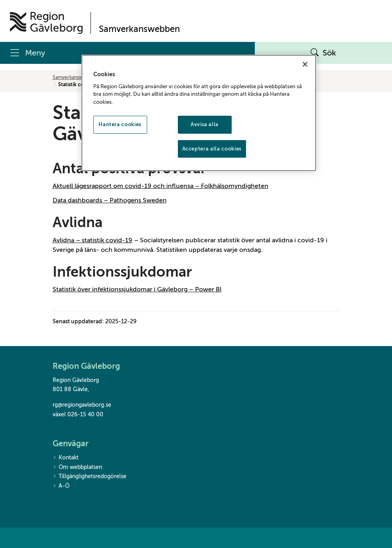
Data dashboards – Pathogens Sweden (110, 200)
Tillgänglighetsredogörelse (90, 477)
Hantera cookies (120, 124)
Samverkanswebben (75, 77)
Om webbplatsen (77, 468)
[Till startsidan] (46, 23)
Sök (323, 53)
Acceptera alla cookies (212, 149)
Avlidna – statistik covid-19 (93, 240)
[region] (199, 113)
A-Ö (61, 486)
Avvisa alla (205, 124)
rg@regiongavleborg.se (82, 405)
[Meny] (127, 53)
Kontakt (66, 458)
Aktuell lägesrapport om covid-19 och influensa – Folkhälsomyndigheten (161, 186)
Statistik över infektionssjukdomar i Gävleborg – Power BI (137, 289)
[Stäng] (305, 64)
